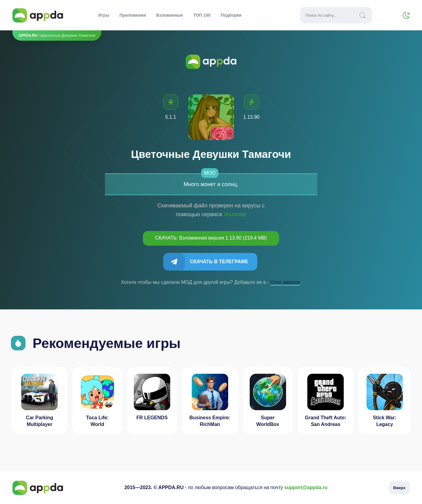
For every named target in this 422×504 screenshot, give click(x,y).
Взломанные (170, 15)
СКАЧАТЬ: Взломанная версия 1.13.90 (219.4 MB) (211, 238)
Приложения (133, 15)
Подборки (231, 15)
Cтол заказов (285, 282)
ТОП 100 (202, 15)
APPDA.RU (28, 36)
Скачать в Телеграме (219, 262)
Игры (104, 15)
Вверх (399, 488)
